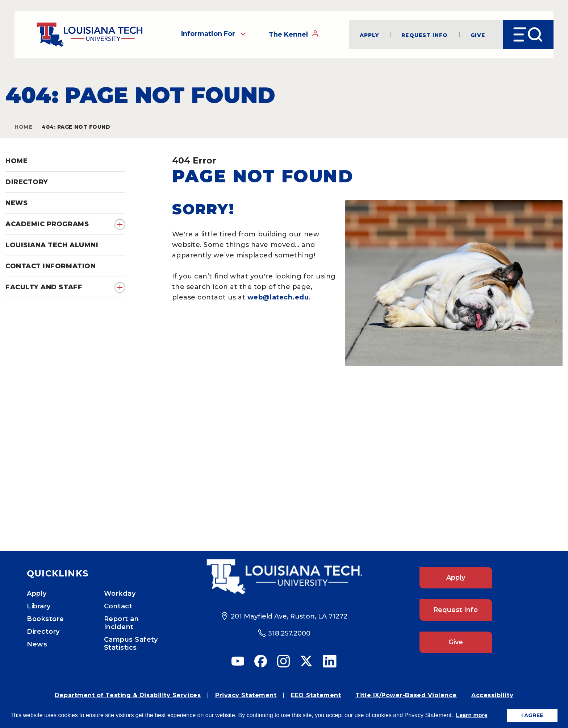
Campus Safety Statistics (131, 644)
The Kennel (294, 34)
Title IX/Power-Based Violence (406, 695)
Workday (120, 593)
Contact (118, 606)
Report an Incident (122, 623)
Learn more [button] (471, 715)
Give (478, 35)
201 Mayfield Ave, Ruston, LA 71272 (289, 616)
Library (39, 606)
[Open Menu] (528, 34)
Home (23, 127)
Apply (369, 35)
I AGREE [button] (532, 715)
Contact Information (51, 266)
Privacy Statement (246, 695)
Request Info (425, 35)
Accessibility (492, 695)
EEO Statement (316, 695)
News (37, 644)
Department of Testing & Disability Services (128, 695)
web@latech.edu (278, 297)
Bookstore (45, 619)
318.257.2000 (289, 633)
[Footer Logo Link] (284, 577)
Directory (43, 632)
